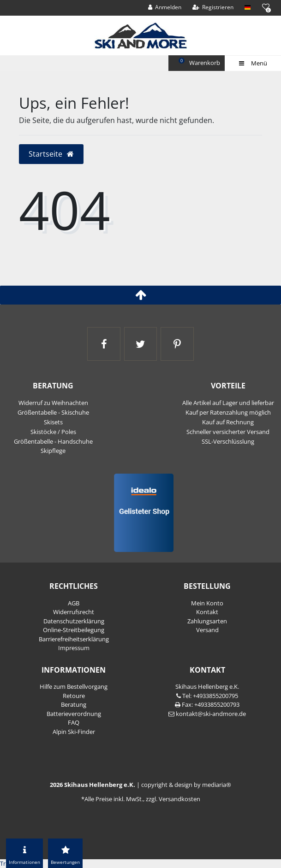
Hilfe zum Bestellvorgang (74, 686)
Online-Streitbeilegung (74, 630)
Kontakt (207, 612)
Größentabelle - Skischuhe (53, 412)
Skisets (53, 422)
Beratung (74, 704)
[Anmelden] (165, 7)
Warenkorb (200, 62)
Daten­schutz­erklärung (74, 621)
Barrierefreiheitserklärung (74, 639)
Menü (253, 63)
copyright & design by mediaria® (186, 785)
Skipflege (53, 451)
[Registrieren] (213, 7)
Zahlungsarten (207, 621)
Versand (207, 630)
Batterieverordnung (74, 714)
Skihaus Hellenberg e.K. (207, 686)
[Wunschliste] (266, 7)
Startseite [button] (51, 154)
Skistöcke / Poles (53, 432)
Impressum (74, 648)
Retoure (74, 696)
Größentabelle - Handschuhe (53, 441)
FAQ (74, 722)
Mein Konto (207, 603)
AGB (74, 603)
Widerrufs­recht (74, 612)
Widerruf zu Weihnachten (53, 403)
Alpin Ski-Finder (74, 732)
